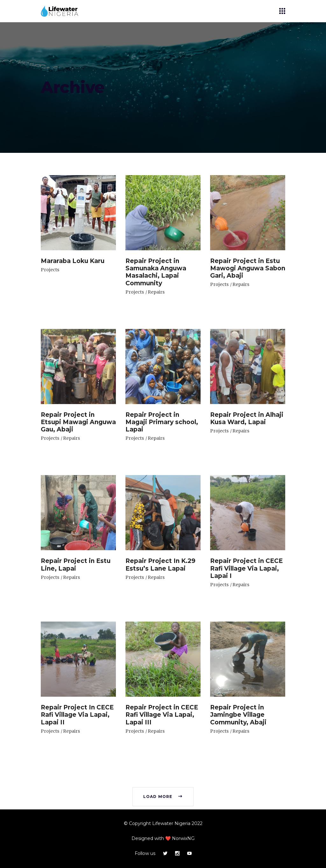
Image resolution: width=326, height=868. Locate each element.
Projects (50, 270)
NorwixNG (183, 838)
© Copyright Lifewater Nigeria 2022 (163, 823)
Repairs (156, 292)
